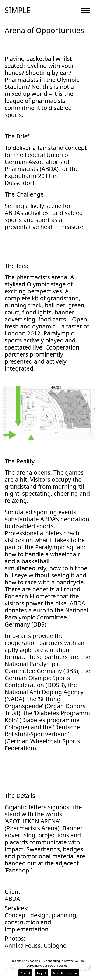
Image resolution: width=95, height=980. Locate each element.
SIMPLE (18, 10)
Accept (25, 973)
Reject (42, 973)
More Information (65, 973)
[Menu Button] (86, 11)
